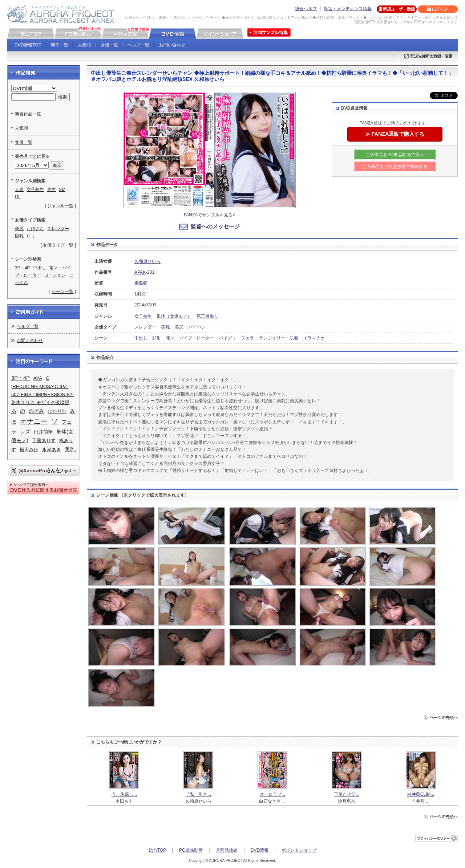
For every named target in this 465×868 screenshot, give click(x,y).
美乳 (165, 327)
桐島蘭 (141, 283)
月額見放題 (227, 850)
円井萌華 (43, 432)
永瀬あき (52, 450)
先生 (52, 190)
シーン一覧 (62, 292)
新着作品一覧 (28, 114)
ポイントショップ (299, 850)
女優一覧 (109, 45)
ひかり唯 (57, 411)
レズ (25, 432)
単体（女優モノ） (174, 316)
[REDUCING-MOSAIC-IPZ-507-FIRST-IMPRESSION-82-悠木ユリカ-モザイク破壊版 (43, 394)
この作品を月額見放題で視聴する (395, 167)
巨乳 (19, 236)
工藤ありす (44, 441)
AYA (38, 378)
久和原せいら (147, 261)
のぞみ (36, 411)
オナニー (34, 421)
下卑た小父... (347, 794)
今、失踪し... (124, 794)
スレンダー (145, 327)
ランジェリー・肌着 (279, 338)
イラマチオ (314, 338)
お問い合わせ (172, 45)
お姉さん (35, 229)
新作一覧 (60, 45)
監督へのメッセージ (215, 226)
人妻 (19, 190)
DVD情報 (260, 850)
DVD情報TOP (28, 45)
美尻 (179, 327)
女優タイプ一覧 (58, 245)
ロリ (31, 236)
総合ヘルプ (306, 9)
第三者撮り (207, 316)
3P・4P (22, 268)
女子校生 (143, 316)
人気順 (84, 45)
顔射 (157, 338)
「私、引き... (198, 794)
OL (18, 197)
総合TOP (157, 850)
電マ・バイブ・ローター (190, 338)
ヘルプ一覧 (138, 45)
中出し (141, 338)
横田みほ (29, 450)
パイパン (197, 327)
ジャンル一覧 (60, 206)
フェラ (247, 338)
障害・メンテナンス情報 (348, 9)
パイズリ (227, 338)
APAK (140, 272)
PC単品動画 (191, 850)
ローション (55, 275)
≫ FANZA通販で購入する (395, 134)
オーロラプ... (272, 794)
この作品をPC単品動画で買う (395, 155)
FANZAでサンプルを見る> (210, 215)
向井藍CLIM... (421, 794)
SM (62, 190)
